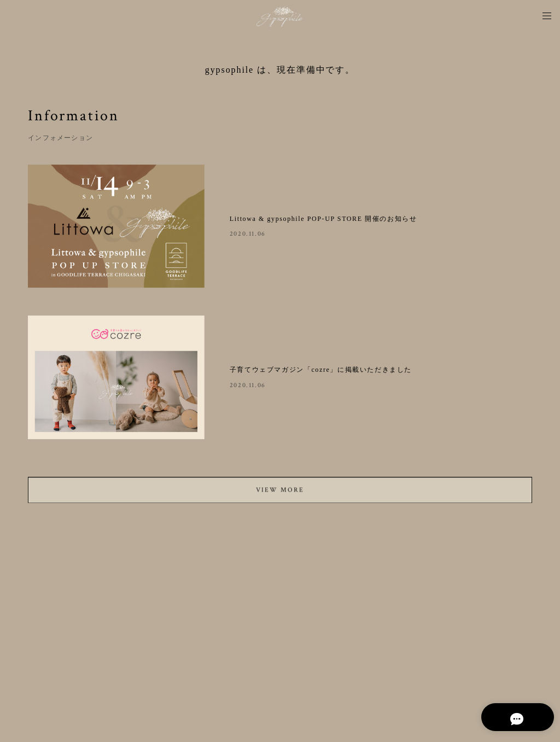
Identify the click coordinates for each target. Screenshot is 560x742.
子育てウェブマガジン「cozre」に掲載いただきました (321, 370)
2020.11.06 (248, 234)
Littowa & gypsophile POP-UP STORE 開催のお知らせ (323, 219)
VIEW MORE (280, 493)
